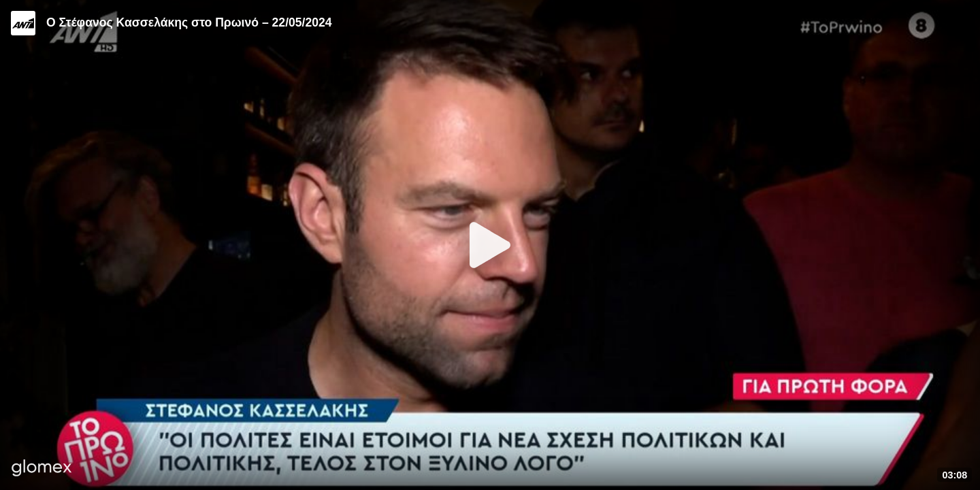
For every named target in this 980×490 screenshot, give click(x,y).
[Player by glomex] (42, 469)
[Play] (490, 245)
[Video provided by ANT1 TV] (23, 23)
